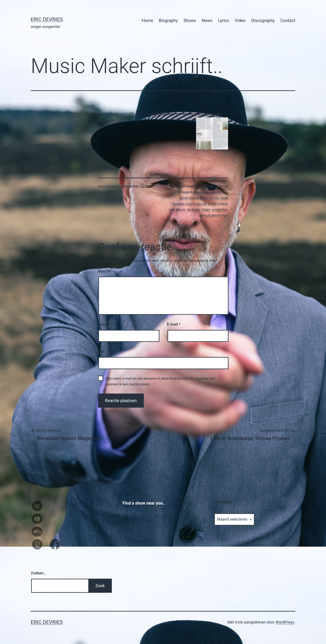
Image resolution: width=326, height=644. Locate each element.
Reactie (104, 271)
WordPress (285, 622)
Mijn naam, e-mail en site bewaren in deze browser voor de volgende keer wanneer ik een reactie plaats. (160, 381)
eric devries (219, 192)
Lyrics (223, 20)
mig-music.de (196, 204)
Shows (190, 20)
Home (147, 20)
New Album (209, 186)
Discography (263, 20)
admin (111, 192)
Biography (168, 20)
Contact (288, 20)
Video (240, 20)
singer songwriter (214, 210)
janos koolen (189, 198)
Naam (104, 324)
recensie (193, 210)
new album (177, 210)
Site (101, 351)
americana (200, 192)
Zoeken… (38, 573)
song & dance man (214, 215)
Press (224, 186)
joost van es (209, 198)
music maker (218, 204)
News (207, 20)
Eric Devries (47, 19)
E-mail (174, 324)
